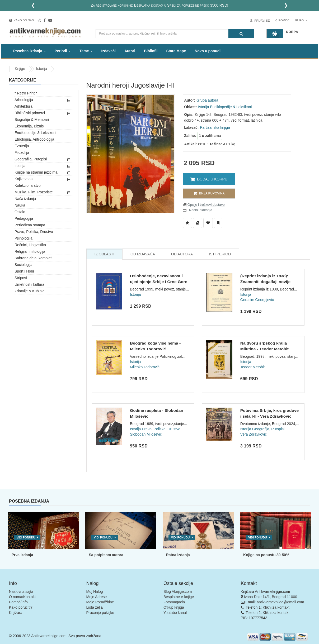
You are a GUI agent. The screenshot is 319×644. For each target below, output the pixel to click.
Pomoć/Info (18, 602)
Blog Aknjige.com (178, 591)
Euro (301, 20)
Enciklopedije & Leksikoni (35, 133)
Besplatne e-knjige (179, 597)
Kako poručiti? (21, 607)
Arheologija (24, 100)
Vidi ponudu (26, 537)
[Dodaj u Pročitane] (218, 223)
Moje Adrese (97, 597)
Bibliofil (151, 51)
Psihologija (24, 238)
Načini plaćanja (200, 210)
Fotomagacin (174, 602)
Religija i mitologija (30, 251)
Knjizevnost (24, 179)
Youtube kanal (175, 613)
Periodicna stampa (30, 225)
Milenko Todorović (145, 367)
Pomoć (284, 20)
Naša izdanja (25, 199)
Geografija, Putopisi (31, 159)
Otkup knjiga (174, 607)
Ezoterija (22, 146)
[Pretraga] (241, 34)
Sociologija (24, 265)
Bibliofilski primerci (30, 113)
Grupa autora (207, 100)
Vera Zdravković (254, 434)
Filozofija (22, 152)
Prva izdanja (22, 555)
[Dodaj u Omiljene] (208, 223)
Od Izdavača (143, 254)
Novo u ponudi (208, 51)
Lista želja (95, 607)
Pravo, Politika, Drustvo (34, 232)
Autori (130, 51)
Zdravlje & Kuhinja (30, 291)
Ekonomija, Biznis (29, 126)
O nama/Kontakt (22, 597)
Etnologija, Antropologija (34, 139)
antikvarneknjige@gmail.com (280, 602)
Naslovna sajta (21, 591)
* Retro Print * (26, 93)
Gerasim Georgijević (257, 300)
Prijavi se (262, 21)
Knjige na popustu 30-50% (266, 555)
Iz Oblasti (104, 254)
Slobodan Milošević (146, 434)
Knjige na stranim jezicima (36, 172)
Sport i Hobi (24, 271)
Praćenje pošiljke (100, 613)
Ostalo (20, 212)
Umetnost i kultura (29, 284)
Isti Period (220, 254)
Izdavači (108, 51)
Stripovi (21, 278)
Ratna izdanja (178, 555)
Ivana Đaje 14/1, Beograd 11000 (270, 597)
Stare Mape (176, 51)
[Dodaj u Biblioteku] (198, 223)
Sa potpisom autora (106, 555)
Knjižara (16, 613)
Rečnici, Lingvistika (30, 245)
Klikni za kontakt (276, 607)
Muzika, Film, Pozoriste (34, 192)
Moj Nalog (95, 591)
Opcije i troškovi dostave (206, 205)
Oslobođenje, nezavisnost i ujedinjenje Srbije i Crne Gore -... (159, 282)
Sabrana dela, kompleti (33, 258)
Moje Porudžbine (100, 602)
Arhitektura (24, 106)
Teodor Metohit (253, 367)
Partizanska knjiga (215, 127)
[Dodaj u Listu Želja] (187, 223)
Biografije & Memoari (32, 120)
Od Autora (182, 254)
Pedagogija (24, 218)
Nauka (20, 205)
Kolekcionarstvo (28, 185)
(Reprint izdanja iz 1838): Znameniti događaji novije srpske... (265, 282)
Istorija (42, 69)
